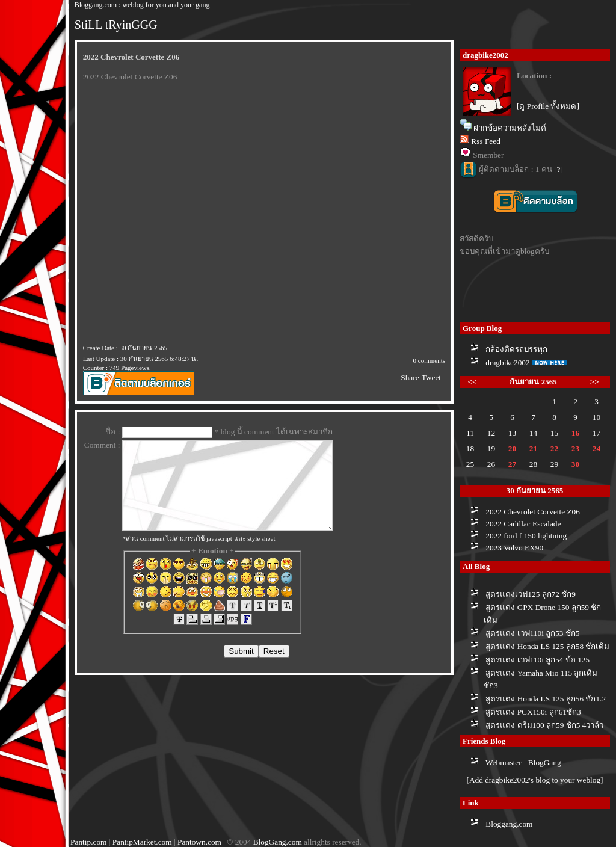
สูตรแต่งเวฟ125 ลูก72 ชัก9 (531, 594)
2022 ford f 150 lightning (526, 536)
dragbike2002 (507, 362)
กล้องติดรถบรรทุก (516, 349)
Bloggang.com (509, 824)
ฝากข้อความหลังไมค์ (510, 128)
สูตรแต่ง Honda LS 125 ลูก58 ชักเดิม (547, 646)
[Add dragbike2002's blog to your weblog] (534, 780)
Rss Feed (486, 141)
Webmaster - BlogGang (523, 762)
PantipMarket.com (142, 842)
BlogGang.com (278, 842)
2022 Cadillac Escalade (523, 524)
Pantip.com (88, 842)
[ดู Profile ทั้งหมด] (548, 106)
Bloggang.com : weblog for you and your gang (142, 5)
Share (410, 377)
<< (473, 382)
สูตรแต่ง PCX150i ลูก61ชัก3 (533, 712)
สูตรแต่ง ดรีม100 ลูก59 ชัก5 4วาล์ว (544, 725)
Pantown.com (199, 842)
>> (595, 382)
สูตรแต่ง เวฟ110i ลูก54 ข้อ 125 (537, 660)
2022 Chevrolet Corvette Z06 (533, 512)
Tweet (431, 377)
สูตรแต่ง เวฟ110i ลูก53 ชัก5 (532, 633)
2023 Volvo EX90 (514, 548)
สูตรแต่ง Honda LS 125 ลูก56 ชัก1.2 (546, 699)
